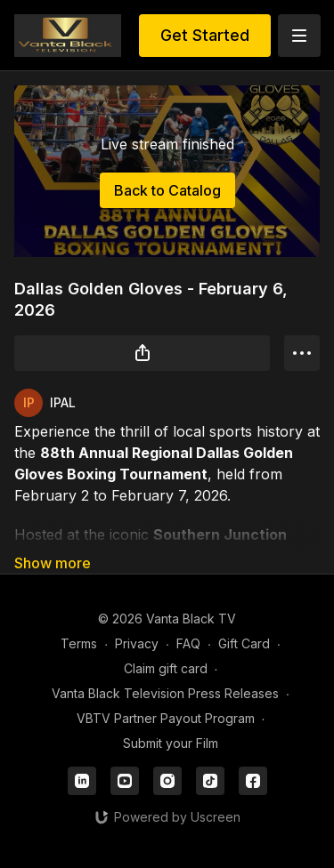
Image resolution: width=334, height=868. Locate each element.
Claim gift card (166, 668)
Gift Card (244, 643)
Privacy (137, 643)
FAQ (188, 643)
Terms (79, 643)
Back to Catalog (167, 190)
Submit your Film (171, 743)
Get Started (205, 35)
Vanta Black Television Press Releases (165, 693)
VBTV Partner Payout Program (166, 718)
